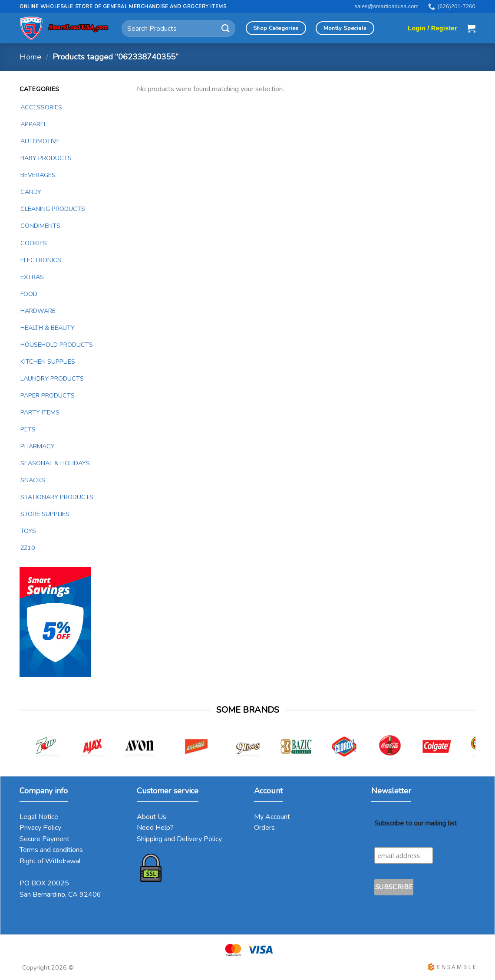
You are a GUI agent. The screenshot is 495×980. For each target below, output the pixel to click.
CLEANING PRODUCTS (53, 209)
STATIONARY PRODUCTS (57, 497)
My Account (272, 817)
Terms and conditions (51, 850)
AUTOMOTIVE (40, 141)
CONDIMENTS (40, 226)
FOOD (29, 294)
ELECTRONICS (41, 260)
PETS (28, 429)
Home (30, 57)
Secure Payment (45, 839)
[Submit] (226, 28)
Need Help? (155, 828)
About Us (152, 817)
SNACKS (33, 480)
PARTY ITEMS (40, 412)
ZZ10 (28, 548)
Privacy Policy (40, 828)
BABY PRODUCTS (46, 158)
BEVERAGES (38, 175)
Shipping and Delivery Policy (179, 839)
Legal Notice (39, 817)
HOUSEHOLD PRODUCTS (57, 345)
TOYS (28, 531)
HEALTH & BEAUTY (48, 328)
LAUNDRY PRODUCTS (52, 378)
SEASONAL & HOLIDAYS (55, 463)
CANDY (31, 192)
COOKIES (34, 243)
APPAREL (34, 124)
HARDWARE (38, 311)
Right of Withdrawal (50, 861)
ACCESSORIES (41, 107)
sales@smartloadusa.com (387, 6)
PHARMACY (38, 446)
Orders (264, 828)
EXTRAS (32, 277)
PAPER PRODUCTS (48, 395)
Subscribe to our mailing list (416, 823)
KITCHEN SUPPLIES (48, 362)
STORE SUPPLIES (45, 514)
